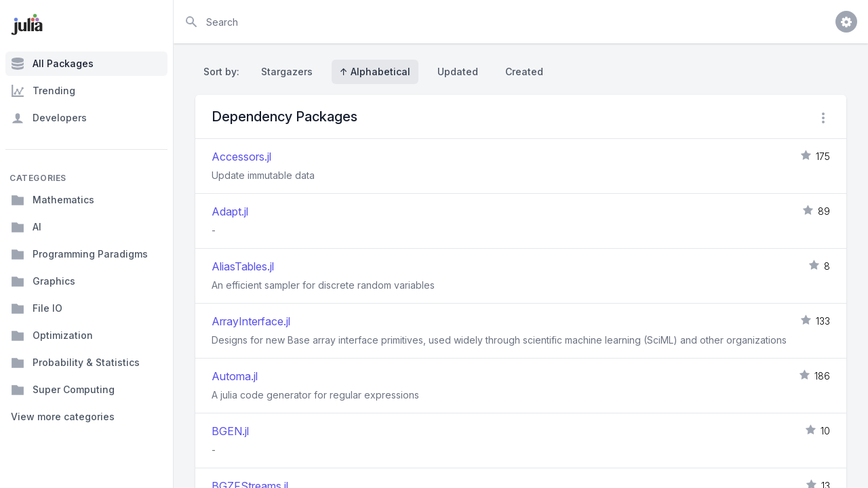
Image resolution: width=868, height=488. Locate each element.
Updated (458, 72)
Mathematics (53, 200)
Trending (43, 91)
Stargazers (287, 72)
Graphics (43, 281)
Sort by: (224, 72)
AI (26, 227)
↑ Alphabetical (375, 72)
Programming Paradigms (79, 254)
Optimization (52, 335)
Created (524, 72)
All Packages (52, 64)
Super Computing (63, 390)
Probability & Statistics (75, 363)
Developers (49, 118)
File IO (37, 308)
